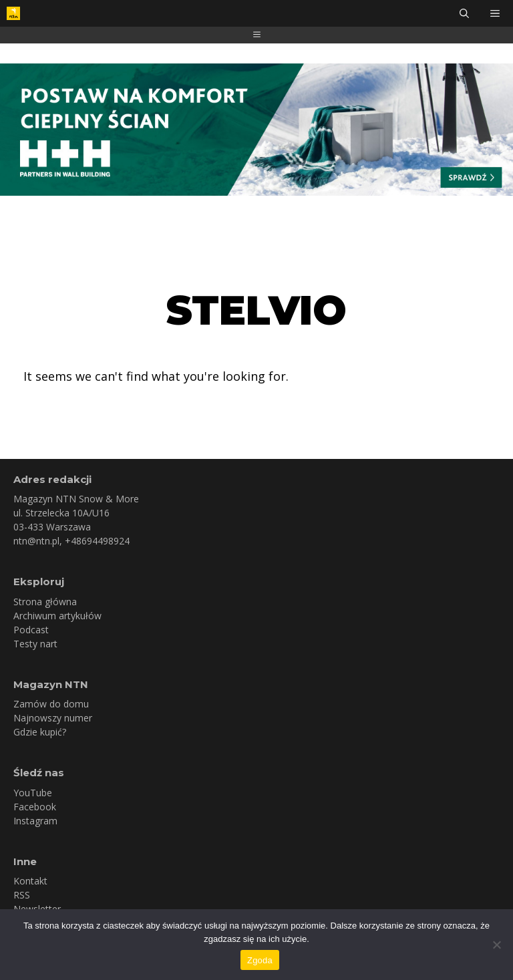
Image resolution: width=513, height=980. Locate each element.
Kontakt (30, 881)
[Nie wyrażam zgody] (496, 945)
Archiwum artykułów (57, 616)
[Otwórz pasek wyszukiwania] (464, 13)
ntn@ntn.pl (36, 541)
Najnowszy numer (53, 718)
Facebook (35, 807)
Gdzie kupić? (40, 732)
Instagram (35, 821)
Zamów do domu (51, 704)
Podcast (31, 630)
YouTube (33, 793)
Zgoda (260, 960)
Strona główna (45, 602)
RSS (22, 895)
